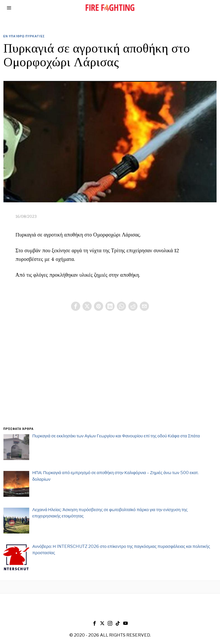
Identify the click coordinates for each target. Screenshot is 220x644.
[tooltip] (76, 306)
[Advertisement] (110, 376)
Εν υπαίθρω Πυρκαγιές (24, 36)
